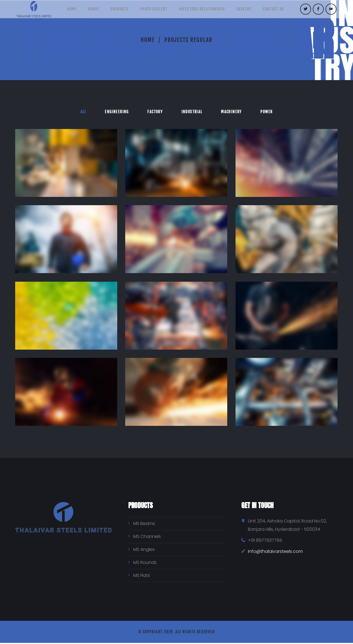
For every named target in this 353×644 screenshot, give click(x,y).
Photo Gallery (154, 11)
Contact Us (281, 11)
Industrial (193, 112)
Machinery (234, 112)
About (89, 11)
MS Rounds (145, 563)
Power (271, 112)
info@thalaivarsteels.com (275, 552)
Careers (249, 11)
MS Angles (144, 551)
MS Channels (147, 538)
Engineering (114, 112)
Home (64, 11)
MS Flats (142, 576)
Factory (154, 112)
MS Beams (144, 525)
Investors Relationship (204, 11)
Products (117, 11)
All (79, 112)
